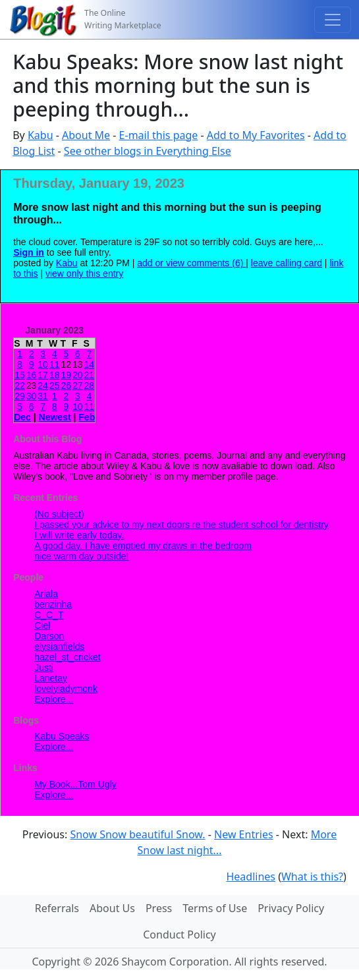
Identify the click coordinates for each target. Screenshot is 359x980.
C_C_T (49, 615)
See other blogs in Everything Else (148, 151)
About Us (112, 908)
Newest (55, 417)
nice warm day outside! (81, 556)
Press (159, 908)
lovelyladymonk (66, 689)
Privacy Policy (291, 908)
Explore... (54, 699)
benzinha (53, 604)
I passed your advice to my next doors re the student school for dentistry (181, 525)
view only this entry (84, 274)
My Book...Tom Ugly (75, 784)
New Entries (244, 834)
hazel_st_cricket (67, 657)
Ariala (46, 594)
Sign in (29, 252)
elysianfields (59, 647)
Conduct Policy (179, 935)
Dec (22, 417)
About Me (86, 135)
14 (90, 364)
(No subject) (59, 514)
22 (20, 386)
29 (20, 396)
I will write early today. (79, 535)
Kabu (41, 135)
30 (32, 396)
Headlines (251, 877)
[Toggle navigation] (333, 20)
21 (90, 375)
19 (66, 375)
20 (78, 375)
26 (66, 386)
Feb (87, 417)
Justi (44, 668)
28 (90, 386)
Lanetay (51, 678)
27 (78, 386)
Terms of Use (215, 908)
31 (43, 396)
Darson (49, 636)
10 (43, 364)
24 (43, 386)
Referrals (57, 908)
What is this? (312, 877)
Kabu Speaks (62, 736)
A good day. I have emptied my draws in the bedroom (143, 546)
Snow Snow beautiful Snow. (137, 834)
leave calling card (287, 263)
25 (55, 386)
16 (32, 375)
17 (43, 375)
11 (55, 364)
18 (55, 375)
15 (20, 375)
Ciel (42, 625)
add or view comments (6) (191, 263)
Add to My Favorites (256, 135)
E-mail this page (159, 135)
